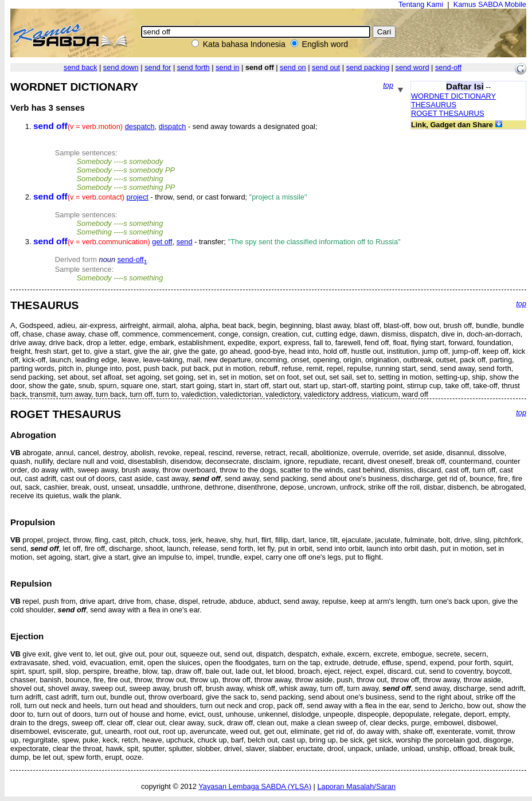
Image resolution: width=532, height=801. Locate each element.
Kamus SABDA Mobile (490, 4)
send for (158, 67)
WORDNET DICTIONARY (453, 96)
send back (80, 67)
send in (227, 67)
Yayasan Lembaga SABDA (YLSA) (255, 786)
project (138, 197)
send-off (448, 67)
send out (326, 67)
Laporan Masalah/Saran (356, 786)
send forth (193, 67)
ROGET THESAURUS (448, 113)
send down (121, 67)
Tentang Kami (421, 4)
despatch (140, 126)
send (185, 242)
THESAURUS (434, 105)
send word (412, 67)
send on (293, 67)
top (388, 85)
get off (162, 242)
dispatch (173, 126)
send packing (368, 67)
